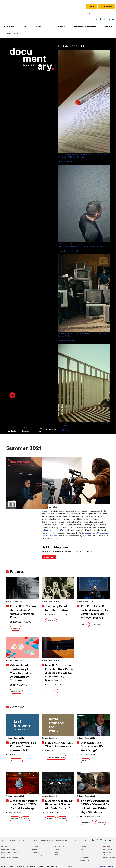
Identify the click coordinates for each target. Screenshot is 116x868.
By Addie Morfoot (92, 617)
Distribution (16, 627)
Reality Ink (51, 817)
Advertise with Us (64, 838)
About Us (22, 838)
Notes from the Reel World (56, 759)
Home (9, 33)
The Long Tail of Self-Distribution (57, 607)
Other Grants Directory (9, 856)
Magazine (107, 845)
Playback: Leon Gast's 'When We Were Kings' (92, 745)
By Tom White (54, 684)
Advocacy (61, 27)
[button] (13, 395)
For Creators (42, 27)
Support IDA (106, 7)
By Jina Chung (19, 684)
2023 (82, 850)
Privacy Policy (107, 865)
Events (25, 27)
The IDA (4, 838)
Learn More (49, 557)
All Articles (13, 430)
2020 (57, 853)
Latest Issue (39, 430)
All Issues (26, 430)
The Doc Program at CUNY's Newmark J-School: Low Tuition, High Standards (95, 805)
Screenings (36, 845)
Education (62, 817)
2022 (57, 850)
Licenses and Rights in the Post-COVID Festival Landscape (24, 803)
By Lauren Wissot (21, 621)
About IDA (9, 27)
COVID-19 (96, 624)
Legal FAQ (16, 817)
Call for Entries (85, 856)
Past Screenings (37, 853)
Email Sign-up (47, 838)
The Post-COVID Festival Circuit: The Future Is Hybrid (94, 609)
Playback (85, 759)
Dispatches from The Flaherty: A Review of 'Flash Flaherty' (60, 803)
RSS (76, 838)
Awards (83, 845)
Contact (85, 838)
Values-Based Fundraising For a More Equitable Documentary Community (23, 672)
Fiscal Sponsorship (8, 848)
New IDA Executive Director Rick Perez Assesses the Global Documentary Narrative (59, 672)
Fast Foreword (17, 759)
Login (92, 7)
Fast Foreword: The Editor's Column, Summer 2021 (24, 745)
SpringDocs (35, 850)
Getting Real (61, 845)
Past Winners (84, 859)
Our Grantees (6, 853)
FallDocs (34, 848)
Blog (13, 838)
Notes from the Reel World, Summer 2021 (59, 745)
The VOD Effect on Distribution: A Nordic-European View (23, 611)
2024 (57, 848)
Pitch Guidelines (109, 856)
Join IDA (108, 27)
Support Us (33, 838)
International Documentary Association (15, 11)
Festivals (85, 624)
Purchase (52, 430)
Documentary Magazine (85, 27)
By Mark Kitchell (57, 613)
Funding (5, 845)
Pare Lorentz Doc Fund (10, 850)
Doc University (87, 821)
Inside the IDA (17, 690)
